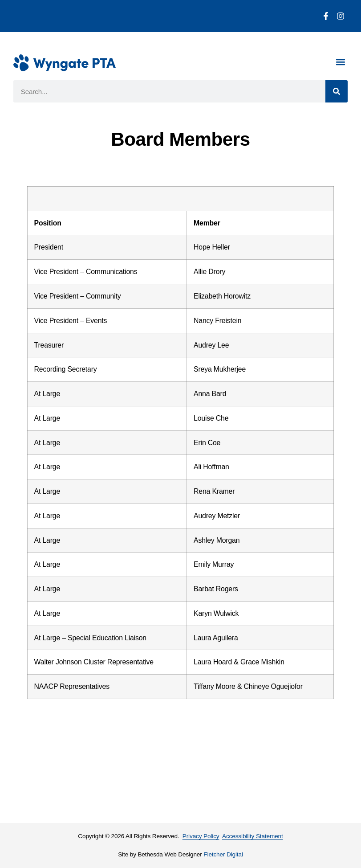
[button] (340, 62)
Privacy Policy (201, 836)
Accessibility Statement (253, 836)
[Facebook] (326, 16)
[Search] (337, 91)
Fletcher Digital (223, 854)
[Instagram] (341, 16)
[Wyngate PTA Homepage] (65, 63)
